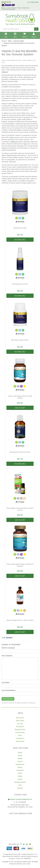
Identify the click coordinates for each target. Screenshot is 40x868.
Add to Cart (20, 408)
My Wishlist (20, 727)
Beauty (20, 767)
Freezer (20, 779)
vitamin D (14, 142)
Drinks (20, 773)
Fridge (20, 776)
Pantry (20, 755)
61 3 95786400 (21, 802)
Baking (20, 758)
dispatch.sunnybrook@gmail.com (21, 799)
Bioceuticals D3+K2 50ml (20, 284)
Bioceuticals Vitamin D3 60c (20, 340)
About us (4, 8)
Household (20, 770)
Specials (20, 788)
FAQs (20, 735)
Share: (8, 638)
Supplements (20, 764)
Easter (20, 753)
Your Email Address (9, 690)
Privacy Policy (20, 732)
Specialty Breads (20, 782)
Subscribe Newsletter (9, 9)
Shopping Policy (20, 730)
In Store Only (20, 240)
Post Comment (8, 699)
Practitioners (25, 8)
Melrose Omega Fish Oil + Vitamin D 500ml (20, 620)
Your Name (5, 683)
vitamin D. (5, 72)
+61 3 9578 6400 (33, 2)
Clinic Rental (20, 741)
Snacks (20, 761)
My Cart (20, 724)
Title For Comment (8, 648)
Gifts (20, 785)
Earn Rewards (12, 8)
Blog (19, 8)
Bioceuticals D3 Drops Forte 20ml (20, 452)
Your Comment (7, 656)
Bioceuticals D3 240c (20, 228)
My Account (20, 718)
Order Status (20, 721)
